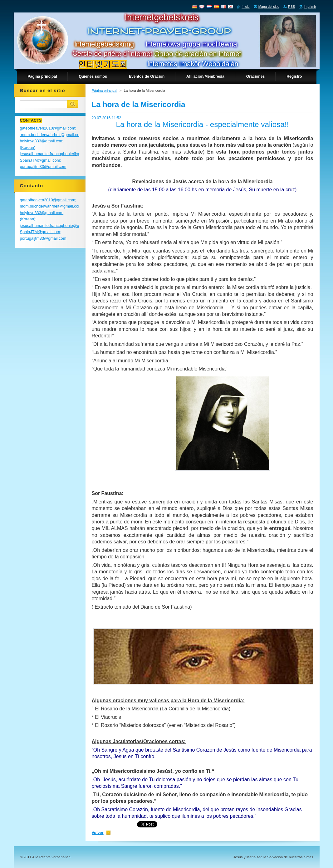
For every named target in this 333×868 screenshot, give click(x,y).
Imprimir (310, 7)
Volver (98, 833)
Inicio (245, 7)
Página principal (105, 91)
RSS (291, 7)
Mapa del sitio (269, 7)
